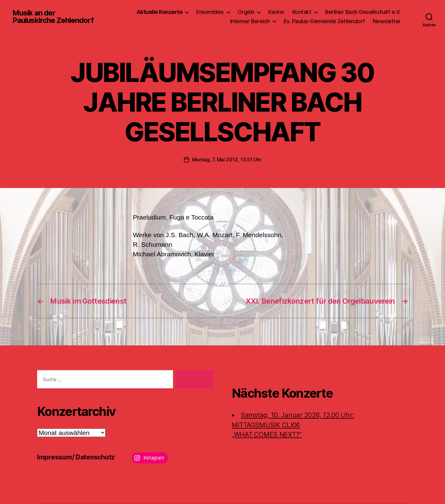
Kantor (276, 12)
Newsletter (387, 21)
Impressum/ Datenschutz (76, 457)
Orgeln (246, 12)
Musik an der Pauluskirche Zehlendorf (53, 17)
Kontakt (302, 12)
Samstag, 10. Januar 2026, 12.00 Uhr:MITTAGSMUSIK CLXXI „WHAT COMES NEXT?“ (293, 425)
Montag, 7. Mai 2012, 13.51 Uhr (227, 160)
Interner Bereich (250, 21)
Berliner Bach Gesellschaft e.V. (363, 12)
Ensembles (210, 12)
